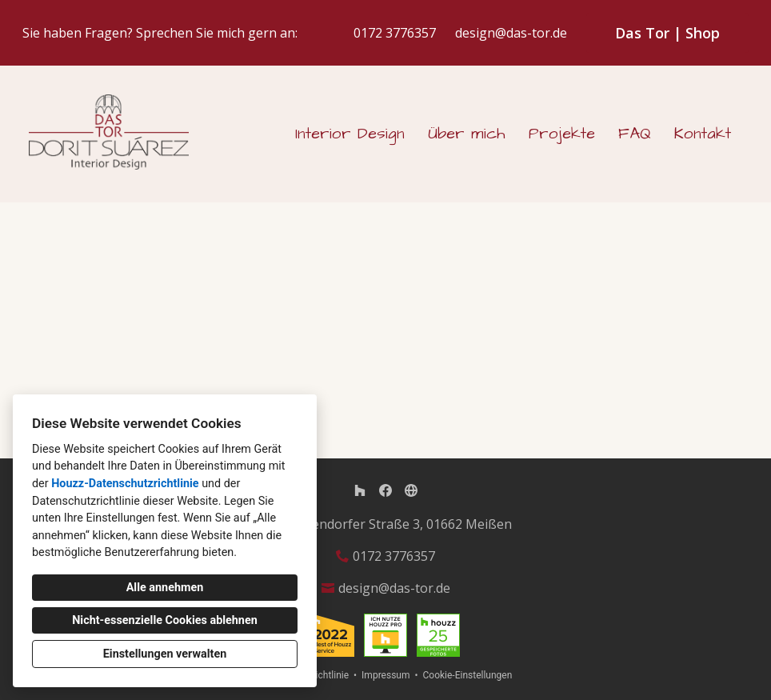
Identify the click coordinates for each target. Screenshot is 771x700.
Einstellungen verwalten (165, 654)
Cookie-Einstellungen (467, 675)
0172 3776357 (395, 33)
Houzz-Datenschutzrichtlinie (125, 484)
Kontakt (703, 134)
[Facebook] (385, 490)
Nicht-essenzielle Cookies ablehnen (165, 620)
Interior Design (350, 134)
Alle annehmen (165, 588)
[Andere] (411, 490)
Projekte (562, 134)
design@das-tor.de (511, 33)
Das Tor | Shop (667, 33)
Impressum (385, 675)
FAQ (635, 134)
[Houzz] (360, 490)
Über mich (467, 134)
